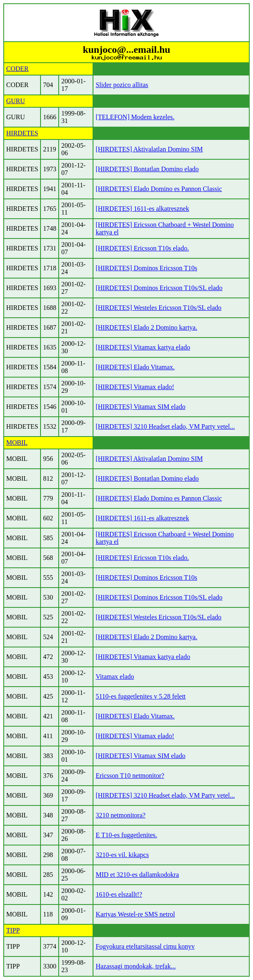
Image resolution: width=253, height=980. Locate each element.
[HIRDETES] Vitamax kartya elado (143, 347)
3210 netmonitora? (120, 815)
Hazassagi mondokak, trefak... (136, 966)
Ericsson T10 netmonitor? (130, 776)
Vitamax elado (115, 677)
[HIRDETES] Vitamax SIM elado (140, 407)
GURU (16, 101)
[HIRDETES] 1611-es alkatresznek (142, 209)
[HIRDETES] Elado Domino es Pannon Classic (159, 189)
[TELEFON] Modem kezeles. (135, 117)
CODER (17, 69)
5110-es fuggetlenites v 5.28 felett (141, 696)
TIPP (13, 930)
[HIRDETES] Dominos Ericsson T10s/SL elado (159, 288)
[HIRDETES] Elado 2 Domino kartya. (146, 327)
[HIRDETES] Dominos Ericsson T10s (146, 268)
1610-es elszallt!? (119, 894)
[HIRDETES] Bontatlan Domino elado (147, 169)
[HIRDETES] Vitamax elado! (135, 387)
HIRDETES (22, 133)
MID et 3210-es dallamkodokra (137, 875)
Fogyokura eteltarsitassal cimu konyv (145, 946)
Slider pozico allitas (122, 85)
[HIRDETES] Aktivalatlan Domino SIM (149, 149)
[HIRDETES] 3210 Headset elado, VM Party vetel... (165, 426)
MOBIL (17, 443)
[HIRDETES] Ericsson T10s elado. (142, 248)
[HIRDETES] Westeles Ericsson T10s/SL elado (158, 308)
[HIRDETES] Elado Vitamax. (135, 367)
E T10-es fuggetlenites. (126, 835)
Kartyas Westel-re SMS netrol (135, 914)
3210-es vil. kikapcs (122, 855)
